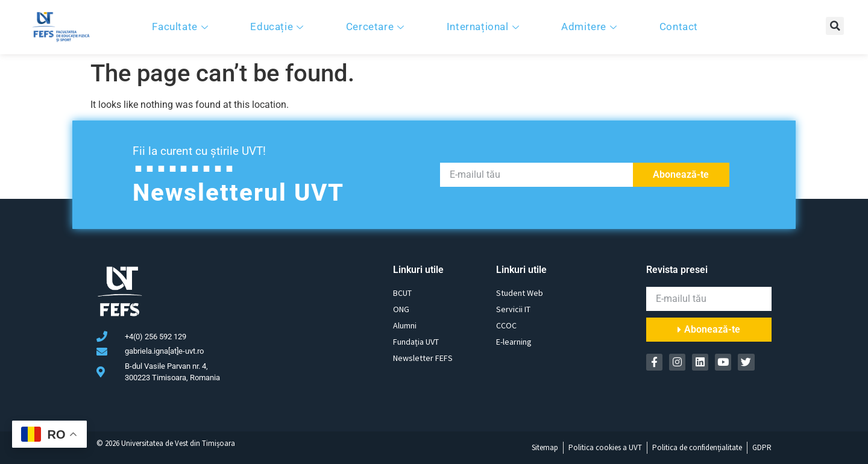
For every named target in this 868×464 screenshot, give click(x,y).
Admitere (590, 27)
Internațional (484, 27)
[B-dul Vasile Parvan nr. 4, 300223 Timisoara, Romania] (307, 327)
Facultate (181, 27)
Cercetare (377, 27)
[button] (835, 26)
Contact (679, 27)
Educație (278, 27)
